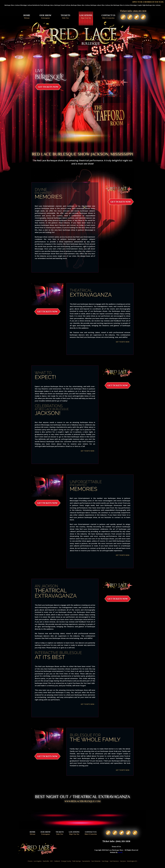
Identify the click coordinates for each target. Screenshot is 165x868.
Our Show (44, 17)
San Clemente (96, 865)
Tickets (64, 17)
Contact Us (107, 17)
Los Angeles (38, 865)
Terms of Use (116, 850)
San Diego (105, 865)
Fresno (30, 865)
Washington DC (132, 865)
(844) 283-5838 (140, 11)
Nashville (46, 865)
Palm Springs (77, 865)
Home (25, 17)
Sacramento (86, 865)
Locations (84, 17)
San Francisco (114, 865)
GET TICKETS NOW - (122, 342)
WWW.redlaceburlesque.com (83, 802)
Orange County (66, 865)
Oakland (57, 865)
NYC (52, 865)
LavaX (120, 856)
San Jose (123, 865)
